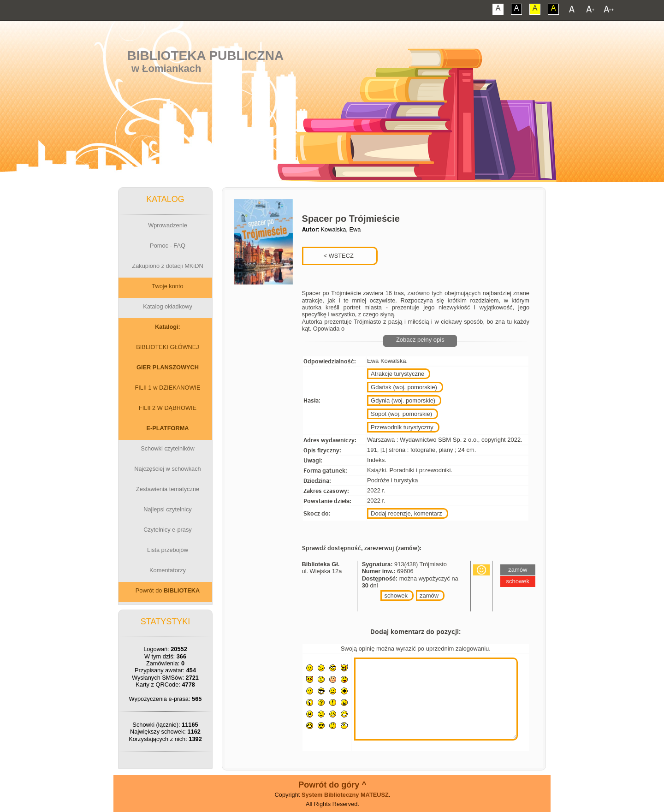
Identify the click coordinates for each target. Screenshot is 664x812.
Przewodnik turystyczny (402, 427)
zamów (429, 596)
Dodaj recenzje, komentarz (406, 513)
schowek (396, 596)
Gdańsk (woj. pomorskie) (404, 387)
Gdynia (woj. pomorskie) (403, 400)
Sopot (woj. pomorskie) (401, 414)
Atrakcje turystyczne (397, 374)
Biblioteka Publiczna (206, 56)
